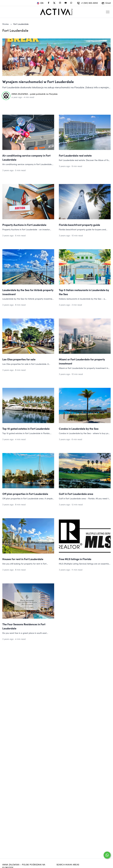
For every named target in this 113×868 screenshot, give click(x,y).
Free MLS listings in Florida (75, 559)
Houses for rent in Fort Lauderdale (23, 559)
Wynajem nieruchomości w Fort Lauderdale (38, 81)
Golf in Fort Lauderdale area (76, 494)
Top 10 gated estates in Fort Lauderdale (26, 429)
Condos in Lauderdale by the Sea (79, 429)
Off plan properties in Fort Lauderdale (25, 494)
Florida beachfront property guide (79, 225)
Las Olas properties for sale (19, 359)
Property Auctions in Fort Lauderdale (24, 225)
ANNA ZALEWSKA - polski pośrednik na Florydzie (35, 94)
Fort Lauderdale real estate (75, 155)
